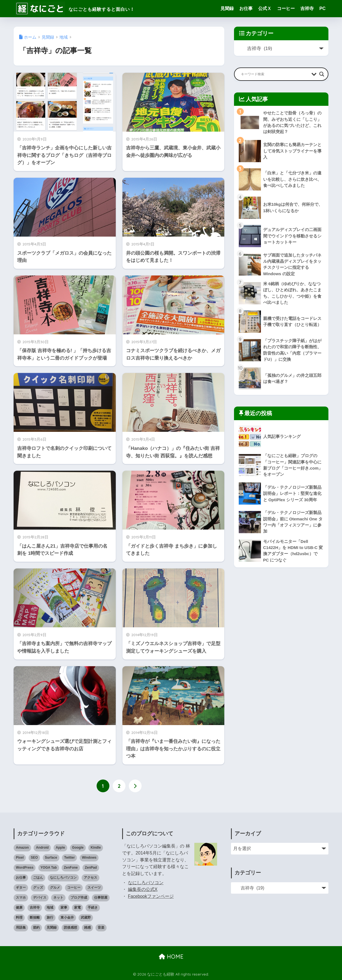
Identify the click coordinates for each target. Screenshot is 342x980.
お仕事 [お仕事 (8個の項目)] (21, 878)
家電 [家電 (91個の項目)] (77, 908)
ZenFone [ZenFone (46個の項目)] (71, 868)
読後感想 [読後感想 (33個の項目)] (71, 928)
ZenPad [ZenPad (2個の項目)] (91, 868)
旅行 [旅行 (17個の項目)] (50, 918)
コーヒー (286, 8)
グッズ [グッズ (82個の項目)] (38, 888)
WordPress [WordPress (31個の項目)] (25, 868)
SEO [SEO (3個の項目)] (34, 858)
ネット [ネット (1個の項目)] (58, 898)
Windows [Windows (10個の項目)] (89, 858)
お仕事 (246, 8)
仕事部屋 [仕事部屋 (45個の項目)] (101, 898)
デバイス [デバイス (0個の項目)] (40, 898)
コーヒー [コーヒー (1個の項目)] (74, 888)
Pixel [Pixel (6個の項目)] (20, 858)
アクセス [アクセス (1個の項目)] (90, 878)
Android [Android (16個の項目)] (42, 848)
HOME (171, 956)
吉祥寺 (307, 8)
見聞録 (227, 8)
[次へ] (135, 786)
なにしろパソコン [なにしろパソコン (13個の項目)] (63, 878)
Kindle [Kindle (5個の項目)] (96, 848)
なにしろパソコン (146, 883)
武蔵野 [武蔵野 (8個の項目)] (86, 918)
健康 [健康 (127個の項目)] (19, 908)
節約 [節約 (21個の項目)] (36, 928)
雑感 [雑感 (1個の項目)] (87, 928)
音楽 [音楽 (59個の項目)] (101, 928)
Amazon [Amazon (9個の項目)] (22, 848)
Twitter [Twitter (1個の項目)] (69, 858)
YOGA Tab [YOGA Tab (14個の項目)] (49, 868)
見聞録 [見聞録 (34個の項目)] (52, 928)
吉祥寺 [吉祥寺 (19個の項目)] (35, 908)
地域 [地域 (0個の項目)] (50, 908)
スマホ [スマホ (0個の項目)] (21, 898)
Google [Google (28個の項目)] (78, 848)
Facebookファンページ (151, 896)
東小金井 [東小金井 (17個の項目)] (67, 918)
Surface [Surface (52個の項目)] (51, 858)
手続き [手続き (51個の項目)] (93, 908)
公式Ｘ (265, 8)
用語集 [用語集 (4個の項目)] (21, 928)
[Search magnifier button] (322, 74)
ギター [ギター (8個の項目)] (21, 888)
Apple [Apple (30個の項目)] (60, 848)
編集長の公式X (143, 889)
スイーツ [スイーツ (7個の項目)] (94, 888)
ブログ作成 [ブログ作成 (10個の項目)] (79, 898)
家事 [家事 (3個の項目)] (64, 908)
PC (322, 8)
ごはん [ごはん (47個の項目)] (38, 878)
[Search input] (275, 74)
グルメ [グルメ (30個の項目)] (55, 888)
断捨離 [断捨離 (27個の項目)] (35, 918)
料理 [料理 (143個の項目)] (19, 918)
